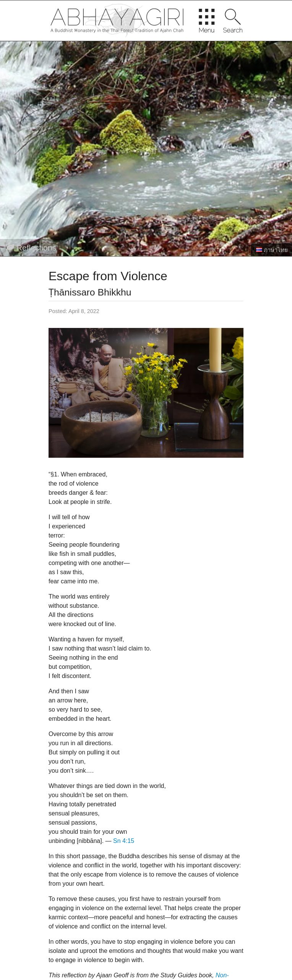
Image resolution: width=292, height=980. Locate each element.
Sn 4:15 (124, 841)
